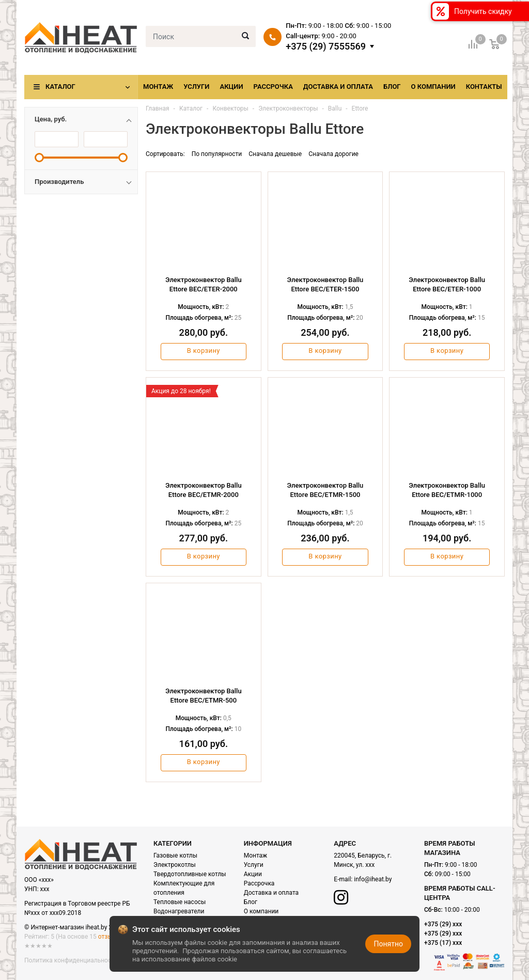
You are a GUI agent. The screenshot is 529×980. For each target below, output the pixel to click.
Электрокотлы (175, 865)
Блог (392, 87)
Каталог (60, 87)
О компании (433, 87)
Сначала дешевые (275, 154)
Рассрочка (273, 87)
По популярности (217, 154)
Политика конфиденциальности (71, 960)
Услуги (196, 87)
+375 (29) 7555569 (326, 46)
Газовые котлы (175, 855)
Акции (231, 87)
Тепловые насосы (180, 902)
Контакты (484, 87)
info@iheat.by (373, 879)
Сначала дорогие (333, 154)
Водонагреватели (179, 911)
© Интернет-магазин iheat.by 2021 (73, 927)
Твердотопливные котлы (190, 874)
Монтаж (158, 87)
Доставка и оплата (338, 87)
